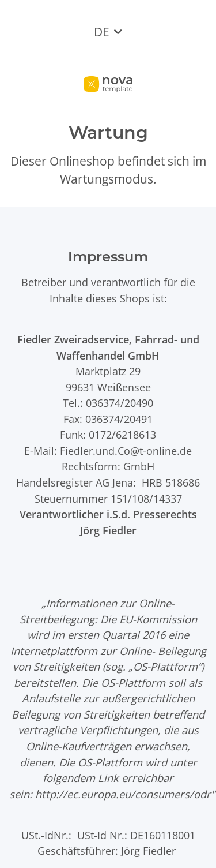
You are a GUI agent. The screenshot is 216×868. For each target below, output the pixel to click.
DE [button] (102, 32)
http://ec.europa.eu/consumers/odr (123, 794)
